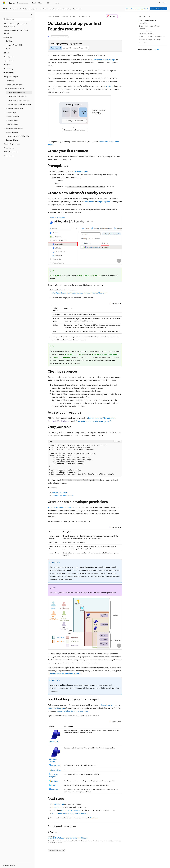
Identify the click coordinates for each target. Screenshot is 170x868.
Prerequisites (143, 23)
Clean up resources (145, 31)
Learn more (94, 818)
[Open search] (160, 3)
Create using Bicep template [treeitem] (17, 96)
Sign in (165, 3)
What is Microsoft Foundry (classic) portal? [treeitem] (16, 32)
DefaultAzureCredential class (63, 495)
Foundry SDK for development (59, 421)
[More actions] (120, 16)
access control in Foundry (71, 810)
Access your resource (146, 34)
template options (104, 201)
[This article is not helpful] (158, 50)
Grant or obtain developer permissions (152, 36)
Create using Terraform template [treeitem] (19, 100)
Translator (54, 790)
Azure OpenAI (56, 766)
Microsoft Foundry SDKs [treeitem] (14, 45)
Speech (54, 785)
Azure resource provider (74, 354)
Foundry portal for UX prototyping (101, 418)
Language (54, 781)
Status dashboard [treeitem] (12, 124)
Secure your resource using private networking (69, 813)
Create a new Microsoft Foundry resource (150, 27)
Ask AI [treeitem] (8, 49)
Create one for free (80, 171)
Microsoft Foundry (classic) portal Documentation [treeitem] (15, 25)
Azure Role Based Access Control (60, 507)
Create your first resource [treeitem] (16, 92)
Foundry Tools (83, 16)
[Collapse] (31, 15)
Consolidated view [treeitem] (12, 120)
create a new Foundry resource (89, 275)
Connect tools (57, 807)
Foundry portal (55, 275)
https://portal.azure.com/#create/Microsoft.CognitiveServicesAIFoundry (79, 293)
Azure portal (89, 201)
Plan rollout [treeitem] (10, 81)
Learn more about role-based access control (64, 674)
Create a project (58, 804)
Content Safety (56, 770)
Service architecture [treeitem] (13, 140)
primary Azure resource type (104, 60)
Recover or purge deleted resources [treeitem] (20, 104)
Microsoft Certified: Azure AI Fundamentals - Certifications (68, 838)
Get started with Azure (159, 9)
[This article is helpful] (155, 50)
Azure (57, 16)
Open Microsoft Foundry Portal (137, 9)
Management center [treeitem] (13, 116)
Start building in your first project (150, 39)
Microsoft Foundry (69, 16)
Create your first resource (148, 20)
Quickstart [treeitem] (10, 41)
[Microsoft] (4, 3)
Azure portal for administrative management (93, 421)
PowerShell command (111, 354)
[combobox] (17, 19)
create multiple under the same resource (73, 711)
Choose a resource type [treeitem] (14, 85)
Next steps (142, 42)
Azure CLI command (62, 357)
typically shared (108, 86)
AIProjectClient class (59, 492)
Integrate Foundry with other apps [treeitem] (18, 136)
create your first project (57, 708)
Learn (50, 16)
